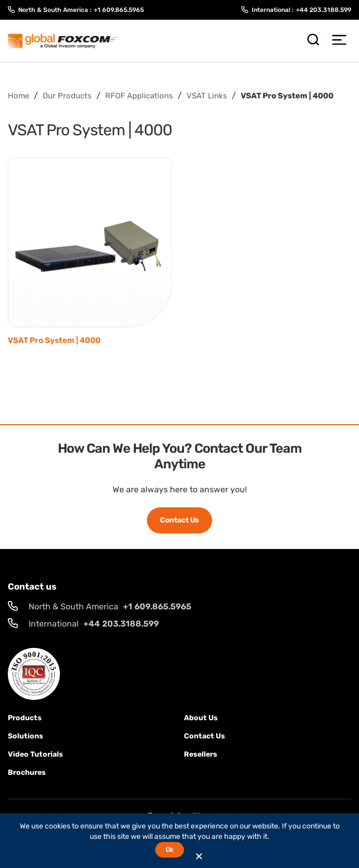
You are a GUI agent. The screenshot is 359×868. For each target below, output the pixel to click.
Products (25, 718)
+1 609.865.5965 (119, 10)
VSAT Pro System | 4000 (54, 340)
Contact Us (179, 520)
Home (18, 96)
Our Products (67, 96)
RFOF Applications (139, 96)
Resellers (201, 754)
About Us (201, 718)
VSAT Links (207, 96)
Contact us (205, 736)
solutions (26, 736)
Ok (170, 850)
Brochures (27, 773)
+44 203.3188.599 (324, 10)
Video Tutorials (35, 754)
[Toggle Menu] (339, 41)
